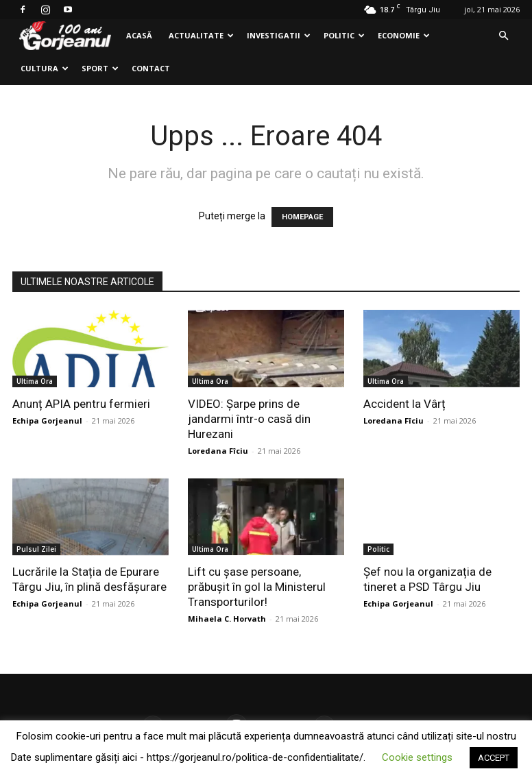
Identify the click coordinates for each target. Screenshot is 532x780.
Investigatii (279, 35)
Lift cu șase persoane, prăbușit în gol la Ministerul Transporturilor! (257, 587)
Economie (404, 35)
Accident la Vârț (404, 404)
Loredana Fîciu (218, 451)
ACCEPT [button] (494, 758)
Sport (100, 68)
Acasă (139, 35)
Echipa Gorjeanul (47, 421)
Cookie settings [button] (417, 757)
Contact (151, 68)
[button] (503, 36)
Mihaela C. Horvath (227, 619)
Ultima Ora (35, 381)
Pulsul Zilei (36, 549)
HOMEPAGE (302, 217)
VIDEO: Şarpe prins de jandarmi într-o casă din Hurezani (249, 419)
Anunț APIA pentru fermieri (81, 404)
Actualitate (201, 35)
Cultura (45, 68)
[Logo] (65, 36)
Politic (344, 35)
